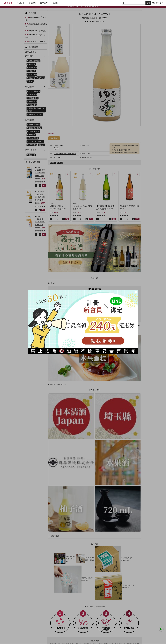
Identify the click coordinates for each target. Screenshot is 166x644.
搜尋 (148, 3)
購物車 (155, 3)
